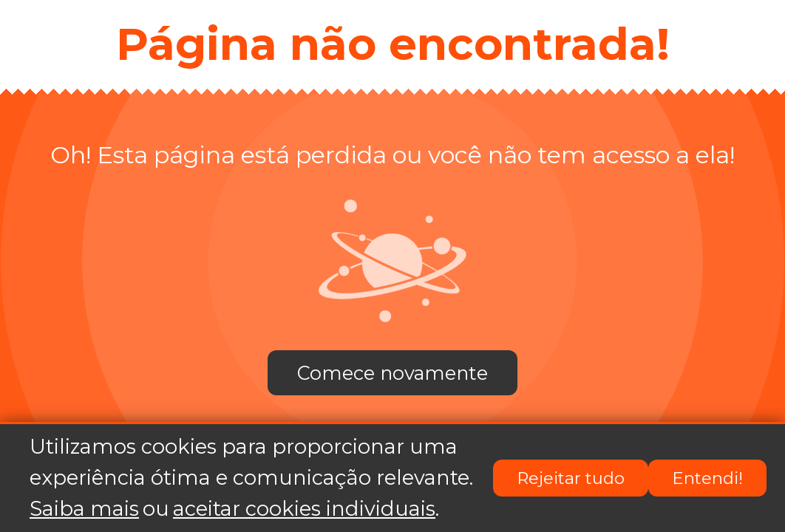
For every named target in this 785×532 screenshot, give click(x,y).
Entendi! (707, 479)
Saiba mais (84, 509)
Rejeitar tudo (571, 479)
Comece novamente (392, 373)
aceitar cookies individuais (304, 509)
